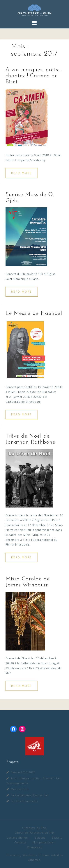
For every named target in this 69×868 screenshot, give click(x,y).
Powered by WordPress (22, 855)
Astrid (55, 855)
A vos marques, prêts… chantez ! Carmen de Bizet (33, 76)
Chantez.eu (35, 847)
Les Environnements (24, 801)
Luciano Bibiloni (18, 838)
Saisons (40, 838)
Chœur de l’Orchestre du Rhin (35, 833)
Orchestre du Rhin (34, 828)
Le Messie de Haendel (34, 313)
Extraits (57, 838)
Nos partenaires (44, 842)
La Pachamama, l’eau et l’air (30, 795)
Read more (22, 173)
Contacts (20, 842)
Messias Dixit (20, 789)
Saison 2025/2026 (23, 772)
